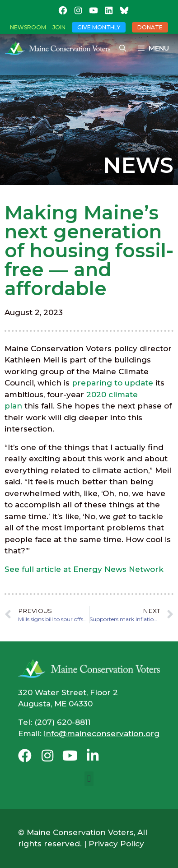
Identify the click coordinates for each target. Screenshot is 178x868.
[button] (89, 779)
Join (59, 27)
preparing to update (112, 383)
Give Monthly (99, 27)
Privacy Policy (116, 844)
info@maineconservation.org (102, 733)
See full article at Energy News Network (84, 569)
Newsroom (28, 27)
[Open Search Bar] (123, 48)
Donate (150, 27)
